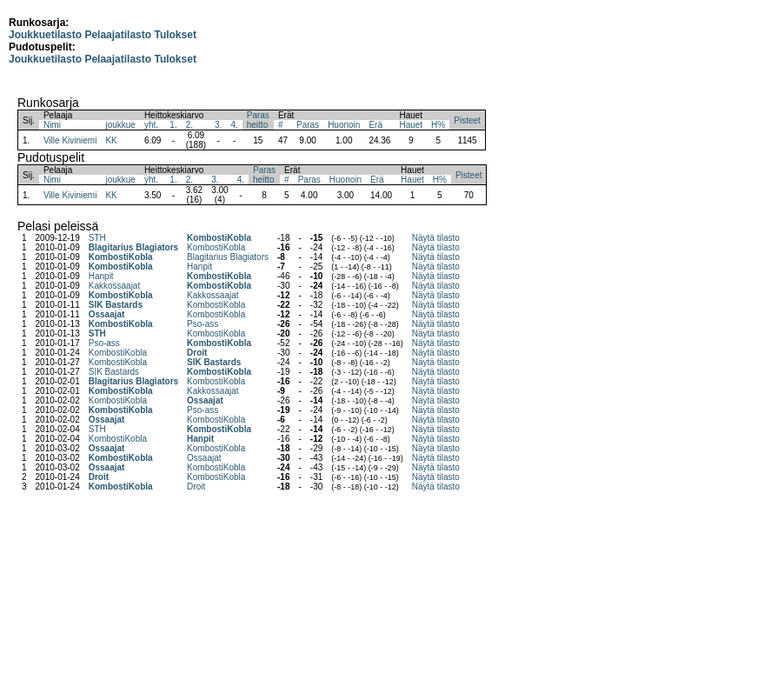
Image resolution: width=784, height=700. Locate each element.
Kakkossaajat (114, 286)
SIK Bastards (116, 305)
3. (218, 125)
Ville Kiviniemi (70, 140)
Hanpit (199, 267)
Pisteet (467, 120)
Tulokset (175, 35)
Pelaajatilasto (118, 35)
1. (173, 125)
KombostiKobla (219, 238)
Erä (375, 125)
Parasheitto (258, 120)
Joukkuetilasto (45, 35)
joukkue (120, 125)
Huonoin (344, 125)
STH (97, 238)
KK (111, 140)
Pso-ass (203, 324)
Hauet (411, 125)
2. (189, 125)
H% (438, 125)
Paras (308, 125)
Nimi (52, 125)
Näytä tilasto (436, 238)
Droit (197, 353)
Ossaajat (107, 314)
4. (234, 125)
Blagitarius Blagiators (133, 247)
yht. (151, 125)
